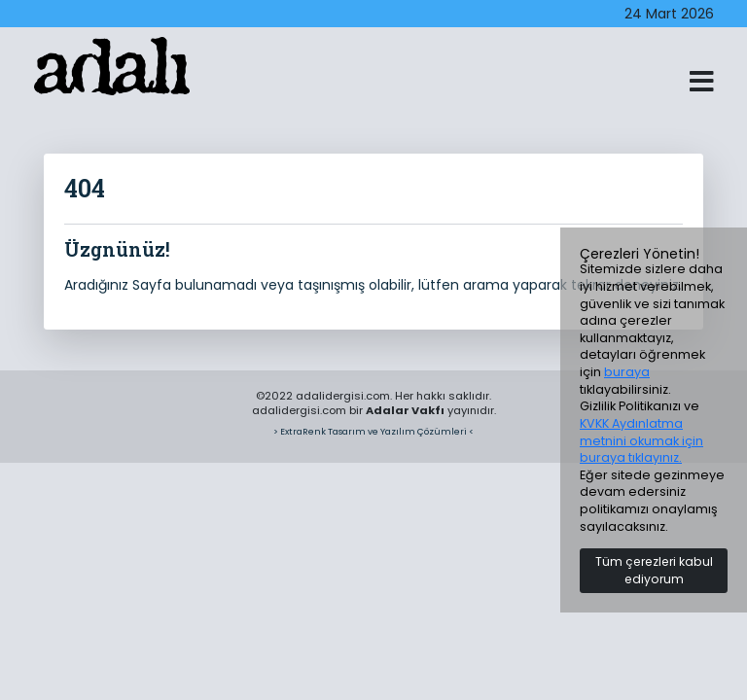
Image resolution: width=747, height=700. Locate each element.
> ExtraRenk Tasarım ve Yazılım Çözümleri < (373, 431)
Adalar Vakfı (405, 410)
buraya (627, 372)
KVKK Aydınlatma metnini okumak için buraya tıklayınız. (641, 440)
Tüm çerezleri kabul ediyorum (654, 570)
